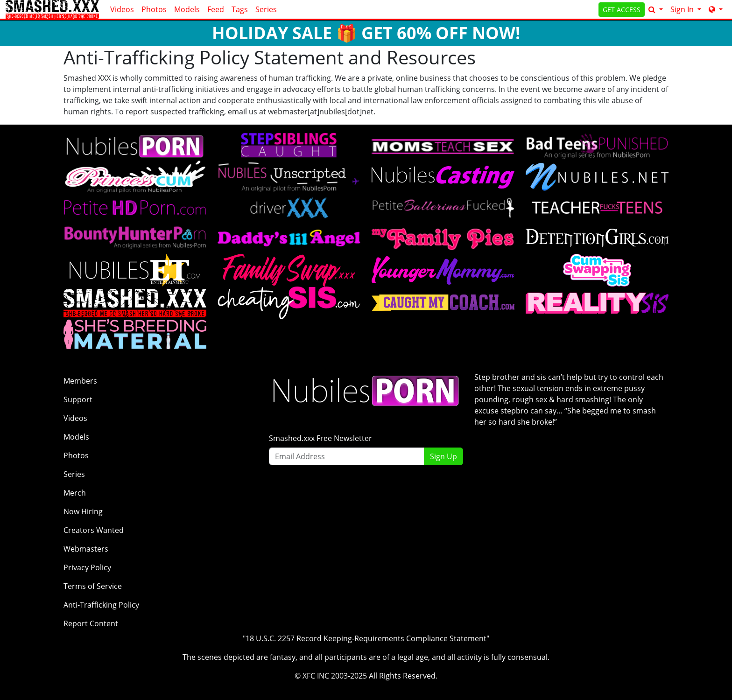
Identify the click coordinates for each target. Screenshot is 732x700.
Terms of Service (93, 586)
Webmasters (86, 549)
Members (80, 381)
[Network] (716, 9)
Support (78, 399)
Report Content (91, 623)
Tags (240, 9)
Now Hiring (83, 511)
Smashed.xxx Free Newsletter (320, 438)
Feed (216, 9)
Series (266, 9)
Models (187, 9)
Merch (75, 493)
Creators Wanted (94, 530)
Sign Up (443, 456)
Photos (154, 9)
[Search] (656, 9)
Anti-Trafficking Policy (101, 605)
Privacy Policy (87, 567)
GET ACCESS (622, 10)
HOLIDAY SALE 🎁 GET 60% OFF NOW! (366, 33)
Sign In (683, 9)
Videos (122, 9)
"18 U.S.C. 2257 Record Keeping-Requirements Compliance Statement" (366, 638)
